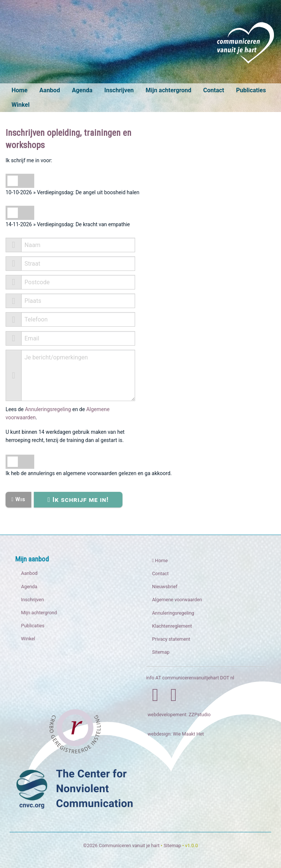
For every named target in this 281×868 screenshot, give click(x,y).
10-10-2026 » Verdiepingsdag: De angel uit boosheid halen (73, 192)
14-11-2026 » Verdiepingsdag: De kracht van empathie (68, 224)
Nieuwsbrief (165, 587)
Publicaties (251, 90)
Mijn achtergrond (168, 90)
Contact (214, 90)
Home (20, 90)
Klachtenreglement (172, 626)
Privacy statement (171, 639)
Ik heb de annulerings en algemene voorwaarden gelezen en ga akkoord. (89, 473)
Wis (18, 499)
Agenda (82, 90)
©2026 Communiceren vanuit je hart (121, 845)
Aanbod (50, 90)
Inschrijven (119, 90)
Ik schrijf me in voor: (29, 160)
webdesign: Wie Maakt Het (176, 734)
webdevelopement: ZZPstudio (179, 715)
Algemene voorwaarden (177, 600)
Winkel (20, 105)
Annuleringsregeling (48, 409)
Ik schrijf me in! (78, 499)
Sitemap (161, 652)
